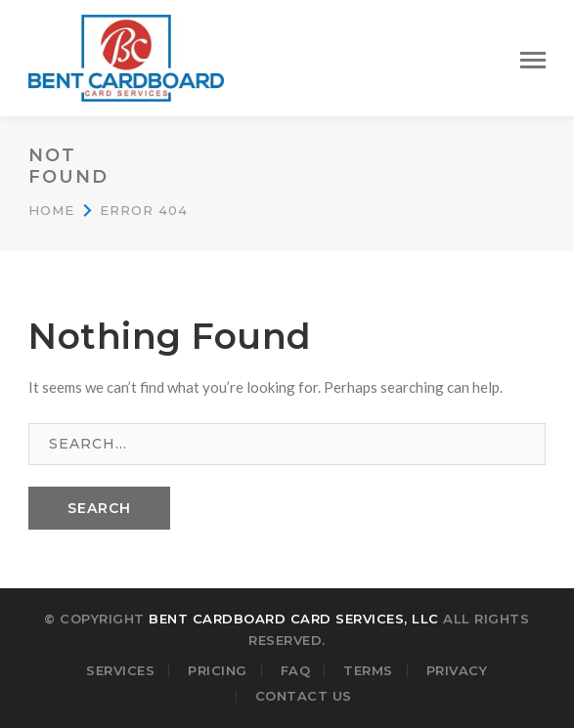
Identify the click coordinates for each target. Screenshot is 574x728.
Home (51, 210)
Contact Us (304, 696)
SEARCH (99, 508)
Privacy (457, 670)
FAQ (296, 670)
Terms (368, 670)
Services (120, 670)
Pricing (218, 670)
